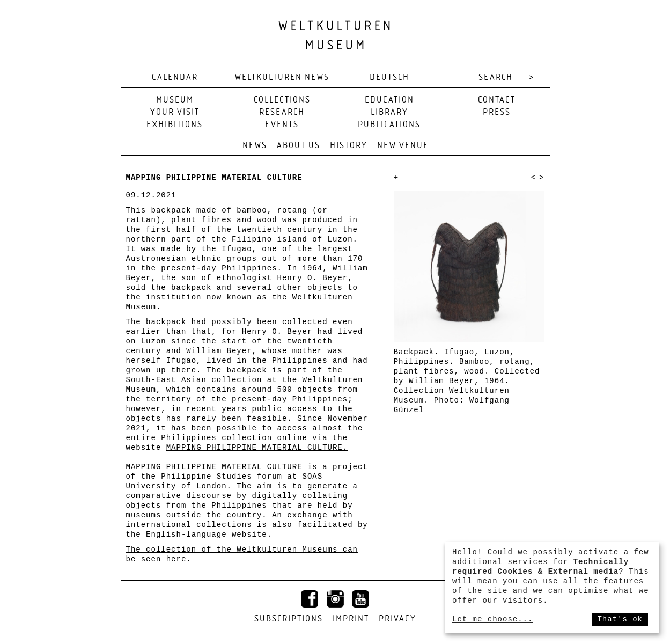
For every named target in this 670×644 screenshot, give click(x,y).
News (255, 146)
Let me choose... (492, 619)
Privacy (397, 619)
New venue (403, 146)
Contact (497, 100)
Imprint (351, 619)
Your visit (175, 112)
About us (299, 146)
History (349, 146)
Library (389, 112)
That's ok (620, 619)
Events (282, 125)
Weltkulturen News (282, 78)
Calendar (175, 78)
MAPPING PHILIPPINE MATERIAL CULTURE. (257, 448)
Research (282, 112)
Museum (175, 100)
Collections (282, 100)
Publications (389, 125)
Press (497, 112)
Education (389, 100)
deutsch (389, 78)
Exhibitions (175, 125)
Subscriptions (289, 619)
